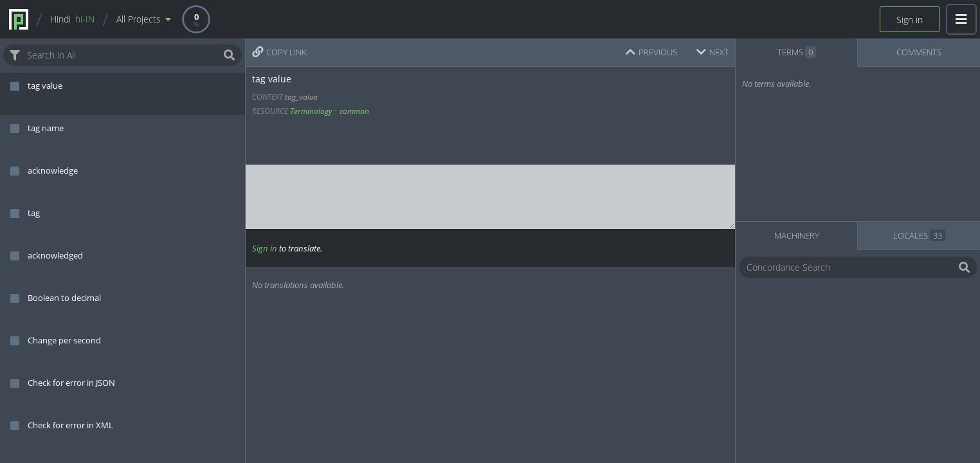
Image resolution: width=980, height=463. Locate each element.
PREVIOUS (651, 52)
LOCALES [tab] (919, 235)
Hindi (72, 19)
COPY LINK (279, 52)
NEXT (712, 52)
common (354, 111)
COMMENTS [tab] (919, 52)
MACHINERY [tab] (797, 235)
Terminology (311, 111)
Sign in (910, 20)
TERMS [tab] (797, 52)
